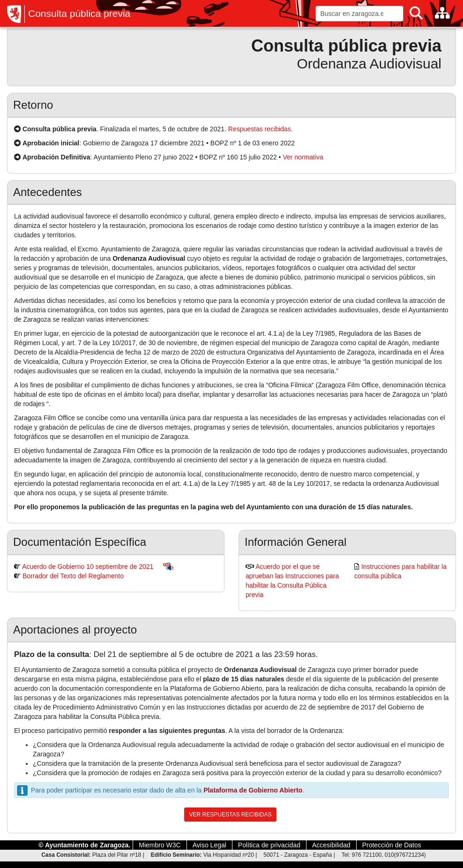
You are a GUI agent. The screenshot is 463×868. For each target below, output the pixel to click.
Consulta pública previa (79, 13)
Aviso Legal (209, 845)
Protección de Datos (392, 845)
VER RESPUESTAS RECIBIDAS (231, 815)
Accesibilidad (331, 845)
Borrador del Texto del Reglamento (73, 576)
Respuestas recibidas (260, 129)
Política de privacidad (269, 845)
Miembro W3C (160, 845)
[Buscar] (416, 13)
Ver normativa (303, 157)
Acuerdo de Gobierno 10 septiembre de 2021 (88, 566)
